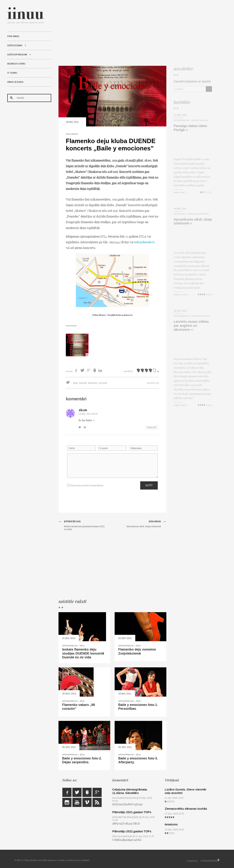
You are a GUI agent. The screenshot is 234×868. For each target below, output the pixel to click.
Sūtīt (149, 485)
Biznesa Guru (16, 64)
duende (83, 383)
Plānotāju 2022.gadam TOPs (132, 831)
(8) (191, 224)
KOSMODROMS (209, 861)
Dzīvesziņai (15, 46)
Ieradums (171, 824)
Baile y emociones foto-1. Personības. (138, 707)
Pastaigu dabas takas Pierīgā (190, 128)
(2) (187, 130)
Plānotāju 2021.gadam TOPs (132, 812)
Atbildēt (152, 428)
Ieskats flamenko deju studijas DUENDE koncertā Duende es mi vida (83, 653)
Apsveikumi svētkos (198, 214)
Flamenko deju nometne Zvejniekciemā (137, 651)
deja (75, 383)
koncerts (103, 383)
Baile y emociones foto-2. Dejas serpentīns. (82, 760)
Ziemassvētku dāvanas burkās (186, 809)
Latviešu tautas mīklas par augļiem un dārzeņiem (191, 326)
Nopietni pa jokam (201, 316)
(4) (192, 330)
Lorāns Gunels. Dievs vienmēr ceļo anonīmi (186, 791)
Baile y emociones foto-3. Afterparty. (138, 760)
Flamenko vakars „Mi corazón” (79, 707)
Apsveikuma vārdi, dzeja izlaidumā (193, 221)
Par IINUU (13, 36)
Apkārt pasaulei (200, 120)
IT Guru (12, 73)
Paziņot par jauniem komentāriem (85, 485)
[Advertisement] (135, 33)
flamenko (93, 383)
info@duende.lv (144, 242)
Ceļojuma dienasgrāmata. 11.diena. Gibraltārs (130, 791)
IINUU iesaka (15, 82)
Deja (82, 646)
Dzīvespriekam (17, 55)
